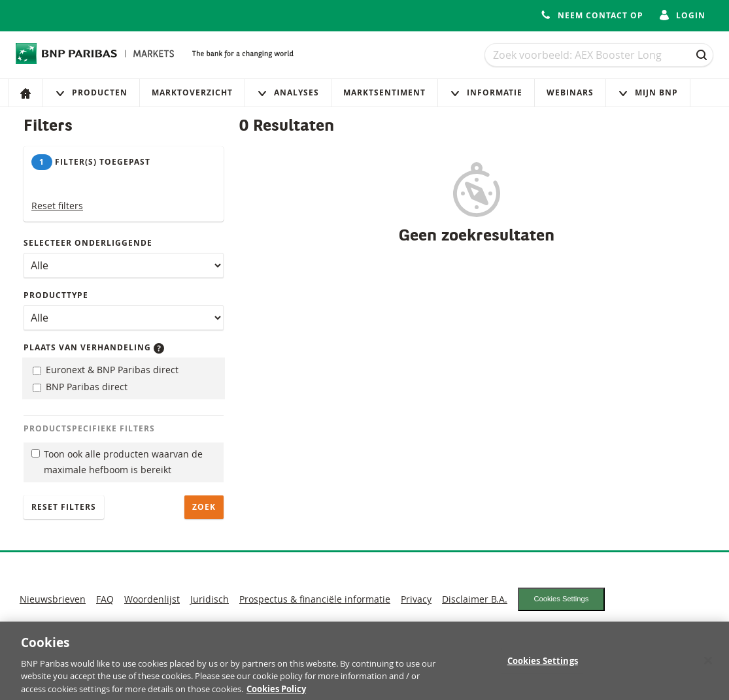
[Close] (708, 665)
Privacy (416, 599)
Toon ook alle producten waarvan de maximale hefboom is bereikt (117, 462)
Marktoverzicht (192, 92)
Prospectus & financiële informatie (315, 599)
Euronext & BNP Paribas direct (106, 370)
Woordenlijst (152, 599)
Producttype (56, 295)
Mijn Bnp (648, 92)
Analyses (288, 92)
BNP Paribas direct (80, 387)
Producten (91, 92)
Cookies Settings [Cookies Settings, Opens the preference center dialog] (543, 666)
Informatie (486, 92)
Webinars (570, 92)
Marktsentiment (384, 92)
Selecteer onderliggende (88, 243)
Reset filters (57, 206)
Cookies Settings (561, 599)
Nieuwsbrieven (53, 599)
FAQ (105, 599)
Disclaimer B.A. (475, 599)
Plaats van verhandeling (94, 347)
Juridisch (210, 599)
